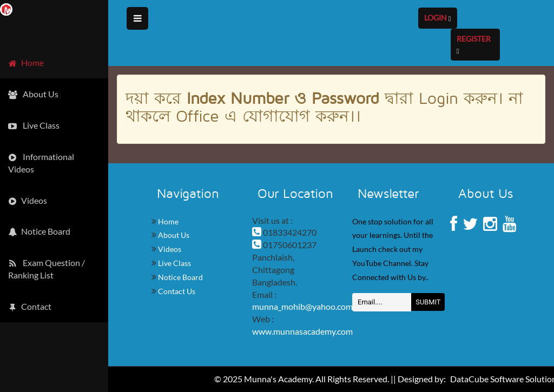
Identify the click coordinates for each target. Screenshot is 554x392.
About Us (173, 235)
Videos (169, 249)
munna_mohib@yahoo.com (302, 306)
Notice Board (180, 277)
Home (167, 221)
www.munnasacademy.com (302, 331)
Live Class (174, 263)
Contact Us (176, 291)
